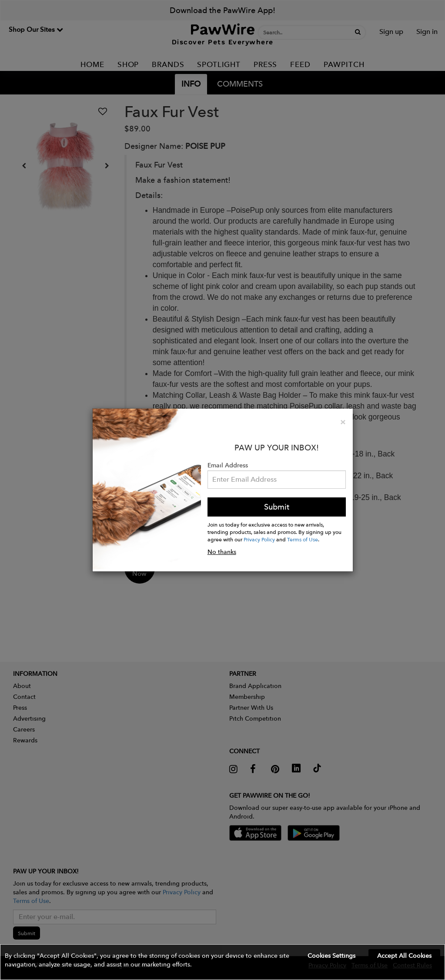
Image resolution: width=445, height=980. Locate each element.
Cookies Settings (331, 956)
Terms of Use (303, 539)
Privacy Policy (259, 539)
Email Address (228, 465)
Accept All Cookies (404, 956)
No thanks (222, 552)
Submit (277, 507)
